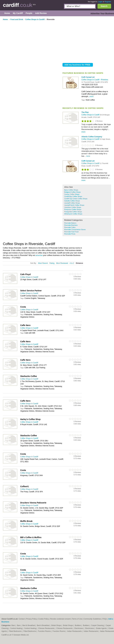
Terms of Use (77, 619)
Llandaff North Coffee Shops (74, 205)
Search (104, 6)
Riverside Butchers (71, 225)
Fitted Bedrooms (15, 631)
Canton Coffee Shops (72, 194)
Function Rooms (45, 631)
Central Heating (17, 628)
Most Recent (43, 263)
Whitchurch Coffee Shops (73, 214)
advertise (39, 255)
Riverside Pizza (70, 234)
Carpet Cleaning (98, 625)
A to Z (72, 263)
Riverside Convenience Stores (75, 230)
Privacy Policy (31, 619)
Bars (13, 625)
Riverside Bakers (70, 223)
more (92, 96)
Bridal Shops (56, 625)
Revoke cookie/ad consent (60, 619)
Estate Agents (101, 628)
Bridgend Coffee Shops (72, 192)
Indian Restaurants (75, 631)
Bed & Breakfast (29, 625)
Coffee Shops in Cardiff (91, 80)
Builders (78, 625)
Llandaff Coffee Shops (72, 203)
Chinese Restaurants (47, 628)
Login (100, 2)
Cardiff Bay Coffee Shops (73, 196)
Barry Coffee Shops (71, 190)
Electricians (79, 628)
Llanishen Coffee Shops (73, 207)
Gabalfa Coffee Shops (72, 201)
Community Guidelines (92, 619)
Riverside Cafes (70, 227)
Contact (22, 619)
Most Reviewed (62, 263)
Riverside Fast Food (71, 232)
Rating (52, 263)
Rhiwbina (104, 80)
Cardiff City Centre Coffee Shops (76, 199)
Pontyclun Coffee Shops (73, 209)
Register (108, 2)
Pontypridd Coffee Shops (73, 212)
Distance (79, 263)
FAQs (105, 619)
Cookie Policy (43, 619)
